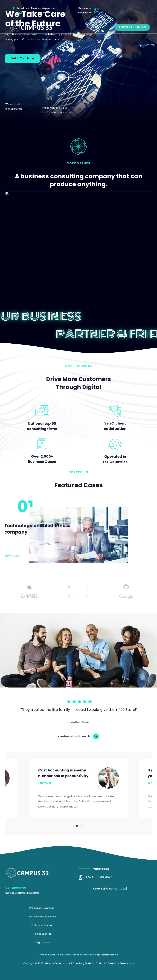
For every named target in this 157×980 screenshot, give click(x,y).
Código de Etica (42, 942)
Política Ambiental (42, 925)
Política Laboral (42, 934)
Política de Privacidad (42, 908)
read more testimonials (74, 736)
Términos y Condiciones (42, 917)
